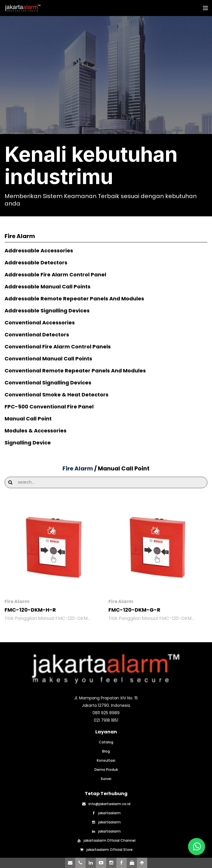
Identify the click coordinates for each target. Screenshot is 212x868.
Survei (106, 779)
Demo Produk (106, 770)
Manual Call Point (28, 419)
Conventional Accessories (40, 323)
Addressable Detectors (36, 263)
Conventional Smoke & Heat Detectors (56, 395)
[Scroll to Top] (142, 863)
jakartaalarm (106, 813)
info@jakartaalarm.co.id (106, 804)
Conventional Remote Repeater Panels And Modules (75, 371)
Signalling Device (28, 443)
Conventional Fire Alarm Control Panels (58, 347)
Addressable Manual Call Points (48, 287)
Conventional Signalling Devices (48, 383)
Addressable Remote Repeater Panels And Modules (74, 299)
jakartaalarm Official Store (106, 850)
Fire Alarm (78, 468)
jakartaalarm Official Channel (106, 841)
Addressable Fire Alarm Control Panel (55, 275)
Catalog (106, 742)
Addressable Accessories (39, 251)
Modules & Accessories (36, 431)
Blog (106, 751)
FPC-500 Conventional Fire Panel (49, 407)
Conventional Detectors (37, 335)
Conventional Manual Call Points (48, 359)
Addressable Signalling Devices (47, 311)
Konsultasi (106, 761)
